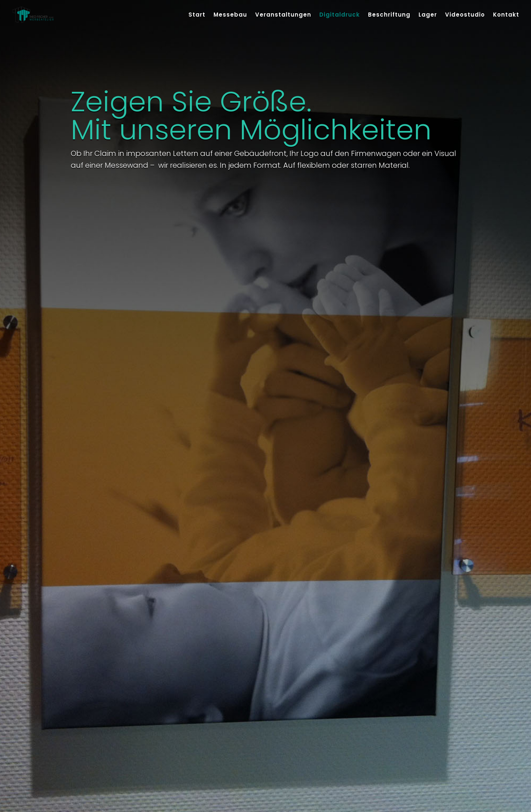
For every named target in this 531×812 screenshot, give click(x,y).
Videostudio (465, 15)
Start (197, 15)
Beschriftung (389, 15)
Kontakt (506, 15)
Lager (428, 15)
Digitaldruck (340, 15)
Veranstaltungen (283, 15)
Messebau (230, 15)
